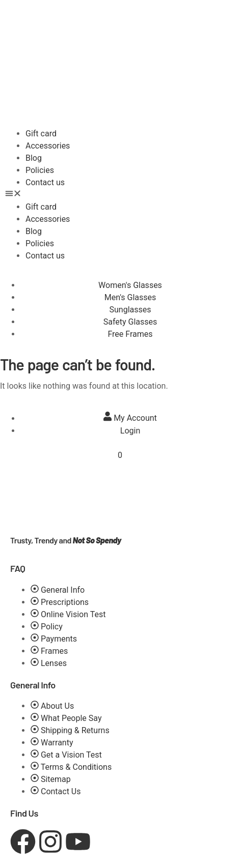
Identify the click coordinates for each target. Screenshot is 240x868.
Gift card (41, 134)
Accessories (48, 146)
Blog (34, 158)
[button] (120, 195)
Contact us (45, 182)
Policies (40, 170)
